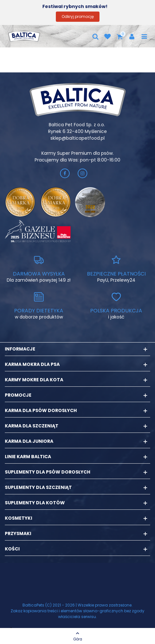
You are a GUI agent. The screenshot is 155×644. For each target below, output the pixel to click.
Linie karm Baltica (28, 457)
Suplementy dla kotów (35, 503)
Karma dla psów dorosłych (41, 410)
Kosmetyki (18, 518)
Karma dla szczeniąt (32, 426)
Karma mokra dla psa (32, 364)
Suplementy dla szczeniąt (38, 487)
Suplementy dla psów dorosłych (47, 472)
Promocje (18, 395)
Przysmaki (18, 533)
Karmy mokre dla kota (34, 380)
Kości (12, 549)
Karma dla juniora (29, 441)
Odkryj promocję (78, 17)
